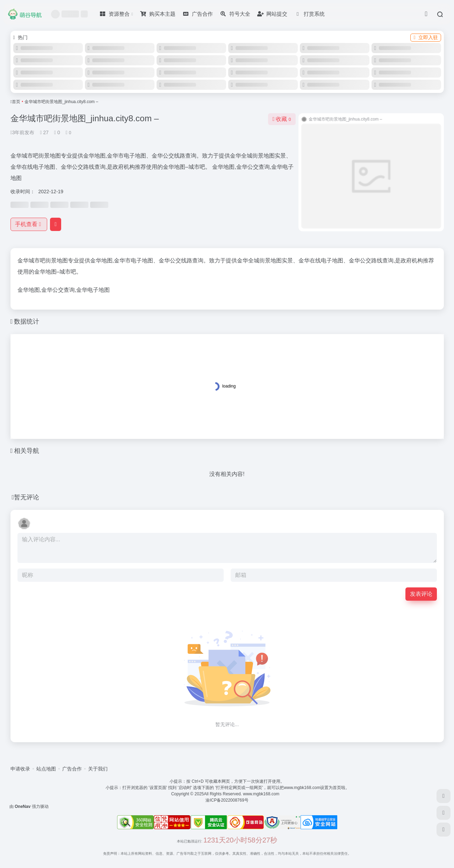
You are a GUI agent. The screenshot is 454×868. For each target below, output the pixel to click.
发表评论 (421, 594)
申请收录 (20, 769)
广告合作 (72, 769)
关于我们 (98, 769)
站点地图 (46, 769)
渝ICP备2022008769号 (227, 800)
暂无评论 (27, 497)
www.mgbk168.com (262, 794)
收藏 (282, 119)
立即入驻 (426, 37)
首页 (16, 102)
